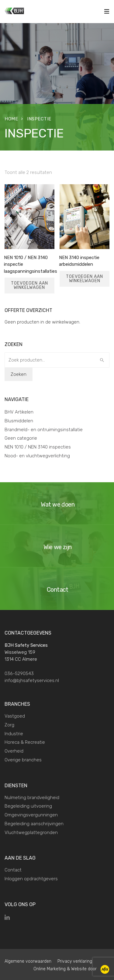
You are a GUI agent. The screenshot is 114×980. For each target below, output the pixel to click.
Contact (13, 870)
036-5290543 (19, 674)
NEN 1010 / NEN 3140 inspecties (38, 447)
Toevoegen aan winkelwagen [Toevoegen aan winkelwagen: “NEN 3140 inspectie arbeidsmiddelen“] (85, 279)
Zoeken (19, 374)
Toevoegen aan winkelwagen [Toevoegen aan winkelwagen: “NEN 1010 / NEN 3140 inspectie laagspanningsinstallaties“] (29, 285)
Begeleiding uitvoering (28, 806)
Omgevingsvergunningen (31, 815)
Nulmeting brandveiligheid (32, 798)
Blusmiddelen (19, 421)
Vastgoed (15, 716)
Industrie (14, 734)
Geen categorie (21, 438)
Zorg (9, 725)
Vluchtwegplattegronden (31, 833)
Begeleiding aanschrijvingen (34, 824)
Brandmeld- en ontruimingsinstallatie (44, 430)
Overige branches (23, 760)
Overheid (14, 751)
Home (11, 119)
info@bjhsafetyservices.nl (32, 680)
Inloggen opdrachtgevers (31, 879)
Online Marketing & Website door (71, 969)
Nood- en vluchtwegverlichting (37, 456)
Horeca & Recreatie (25, 742)
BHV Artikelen (19, 412)
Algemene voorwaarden (28, 961)
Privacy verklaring (75, 961)
